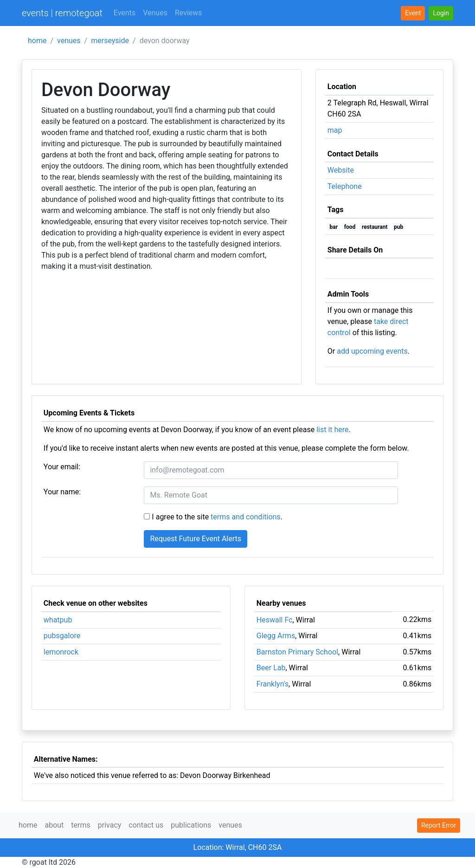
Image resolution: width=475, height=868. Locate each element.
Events (125, 13)
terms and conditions (246, 517)
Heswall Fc (275, 620)
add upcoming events (372, 351)
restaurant (375, 227)
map (335, 130)
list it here (332, 430)
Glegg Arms (276, 636)
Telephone (345, 186)
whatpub (58, 620)
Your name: (62, 492)
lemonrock (61, 652)
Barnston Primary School (297, 652)
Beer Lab (271, 668)
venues (69, 41)
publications (191, 825)
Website (341, 170)
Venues (155, 13)
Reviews (189, 13)
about (54, 825)
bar (334, 227)
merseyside (110, 41)
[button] (441, 13)
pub (398, 227)
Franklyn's (273, 684)
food (350, 227)
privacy (110, 825)
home (37, 41)
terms (80, 825)
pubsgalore (62, 636)
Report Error (439, 825)
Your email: (62, 467)
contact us (146, 825)
